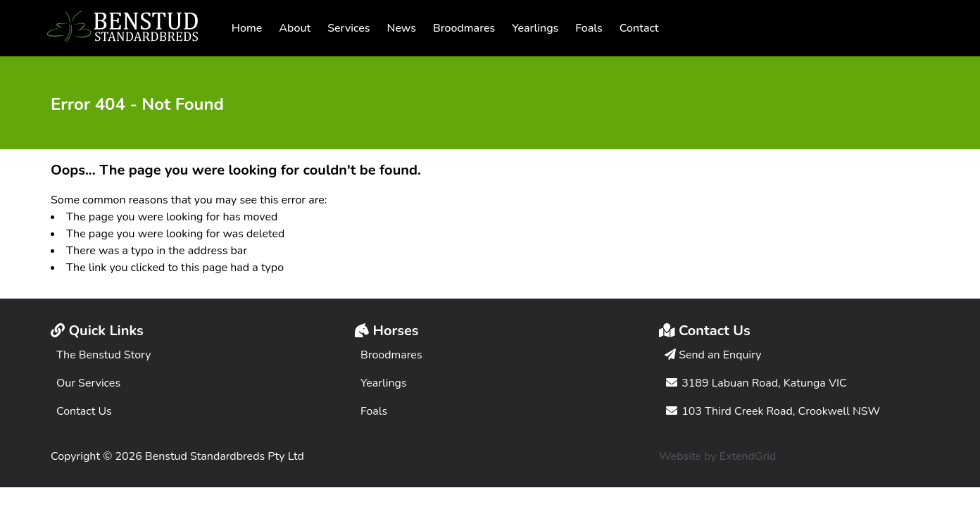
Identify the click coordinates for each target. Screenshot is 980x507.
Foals (589, 28)
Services (348, 28)
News (402, 28)
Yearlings (535, 28)
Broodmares (464, 28)
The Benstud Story (104, 355)
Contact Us (84, 411)
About (295, 28)
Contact (639, 28)
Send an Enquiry (713, 355)
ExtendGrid (748, 456)
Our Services (88, 383)
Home (247, 28)
